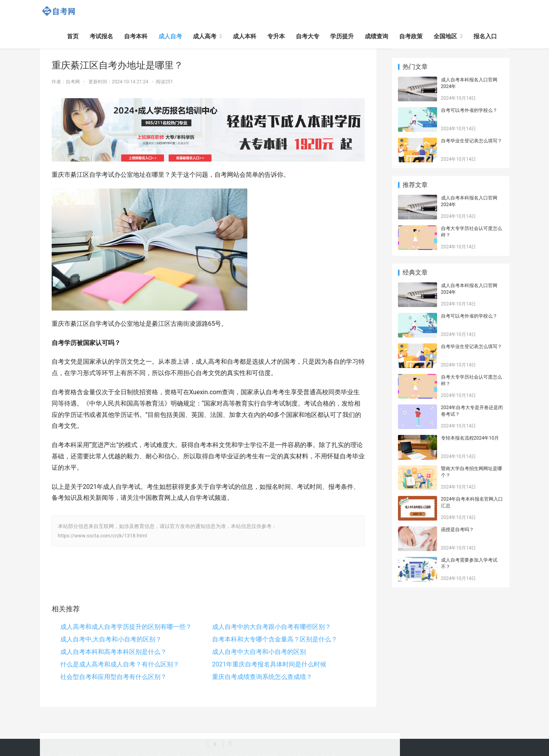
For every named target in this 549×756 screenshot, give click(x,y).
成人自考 (170, 36)
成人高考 (205, 36)
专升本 (276, 36)
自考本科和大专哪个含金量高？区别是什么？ (275, 639)
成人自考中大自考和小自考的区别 (259, 652)
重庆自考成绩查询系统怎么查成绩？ (262, 677)
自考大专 (308, 36)
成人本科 (245, 36)
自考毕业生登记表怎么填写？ (472, 141)
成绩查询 (376, 36)
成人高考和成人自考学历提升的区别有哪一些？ (126, 627)
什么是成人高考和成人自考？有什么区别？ (120, 664)
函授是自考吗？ (457, 530)
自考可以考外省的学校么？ (469, 110)
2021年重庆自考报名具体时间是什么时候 (269, 664)
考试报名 (101, 36)
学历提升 (342, 36)
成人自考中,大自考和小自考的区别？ (111, 639)
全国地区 (445, 36)
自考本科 (136, 36)
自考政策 (411, 36)
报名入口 (485, 36)
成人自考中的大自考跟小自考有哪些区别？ (272, 627)
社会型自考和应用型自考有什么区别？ (113, 677)
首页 (73, 36)
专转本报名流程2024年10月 (470, 438)
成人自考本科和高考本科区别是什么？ (113, 652)
